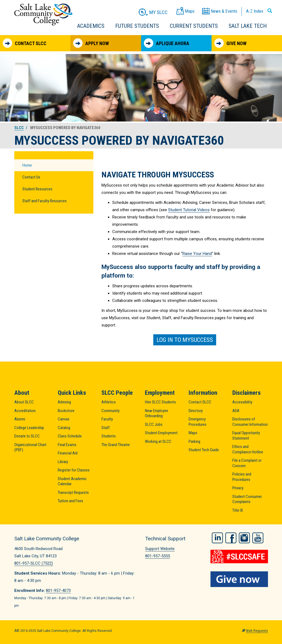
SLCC (19, 128)
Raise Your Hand (197, 254)
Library (63, 462)
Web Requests (257, 631)
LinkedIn (217, 538)
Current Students (194, 26)
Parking (194, 441)
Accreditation (25, 411)
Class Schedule (70, 436)
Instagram (244, 538)
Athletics (109, 402)
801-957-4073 (58, 591)
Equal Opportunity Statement (246, 436)
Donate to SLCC (27, 436)
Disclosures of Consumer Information (250, 422)
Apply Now (91, 43)
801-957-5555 (158, 556)
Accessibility (242, 402)
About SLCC (24, 402)
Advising (64, 402)
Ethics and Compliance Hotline (248, 449)
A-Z (255, 11)
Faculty (107, 419)
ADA (236, 411)
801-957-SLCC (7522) (34, 563)
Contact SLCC (25, 43)
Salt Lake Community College (43, 14)
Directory (196, 411)
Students (109, 436)
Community (111, 411)
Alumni (20, 419)
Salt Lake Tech (248, 26)
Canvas (64, 419)
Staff (106, 428)
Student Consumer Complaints (247, 499)
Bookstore (66, 411)
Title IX (238, 510)
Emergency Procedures (198, 422)
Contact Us (31, 177)
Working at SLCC (158, 441)
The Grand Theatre (116, 445)
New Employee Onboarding (157, 413)
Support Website (160, 549)
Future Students (137, 26)
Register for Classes (74, 470)
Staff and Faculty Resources (45, 201)
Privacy (238, 488)
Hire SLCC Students (160, 402)
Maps (193, 433)
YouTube (258, 538)
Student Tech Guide (204, 450)
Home (27, 165)
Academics (91, 26)
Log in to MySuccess (185, 340)
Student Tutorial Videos (189, 210)
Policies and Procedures (242, 477)
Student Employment (161, 433)
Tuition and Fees (70, 501)
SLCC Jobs (154, 424)
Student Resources (37, 189)
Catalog (64, 428)
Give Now (230, 43)
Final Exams (67, 445)
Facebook (231, 538)
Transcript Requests (73, 493)
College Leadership (29, 428)
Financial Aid (68, 453)
